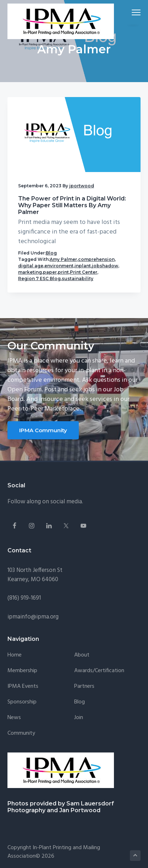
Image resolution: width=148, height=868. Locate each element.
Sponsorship (22, 702)
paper (50, 272)
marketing (30, 272)
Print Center (84, 272)
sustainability (78, 278)
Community (21, 733)
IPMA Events (23, 687)
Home (15, 655)
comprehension (96, 259)
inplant (83, 266)
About (82, 655)
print (63, 272)
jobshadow (105, 266)
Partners (84, 687)
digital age (31, 266)
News (14, 718)
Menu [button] (133, 12)
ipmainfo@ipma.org (33, 617)
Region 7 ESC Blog (39, 278)
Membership (22, 671)
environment (59, 266)
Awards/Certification (99, 671)
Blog (51, 253)
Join (79, 718)
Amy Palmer (63, 259)
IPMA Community (43, 430)
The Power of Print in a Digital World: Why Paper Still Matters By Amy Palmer (72, 205)
